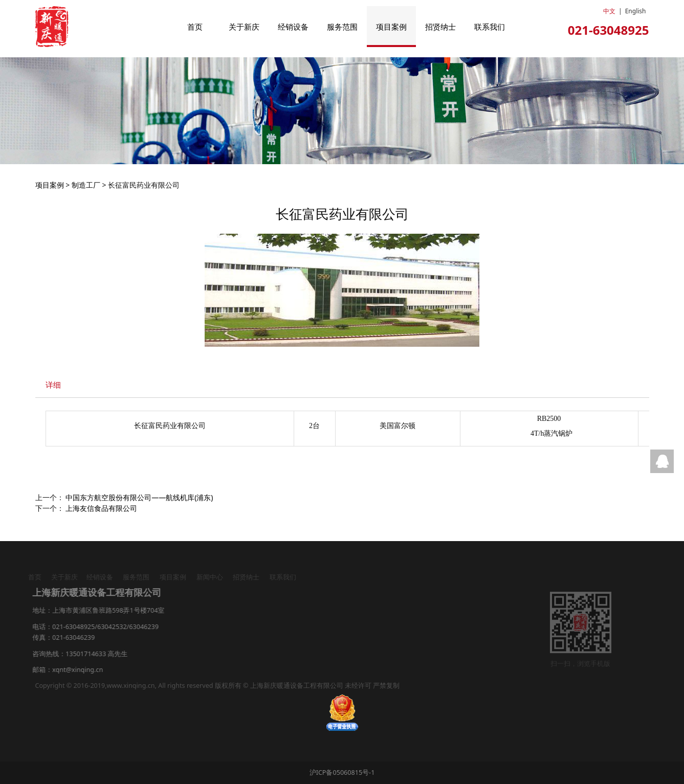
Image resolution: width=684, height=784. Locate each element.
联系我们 (490, 27)
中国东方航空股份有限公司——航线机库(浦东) (139, 497)
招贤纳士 (440, 27)
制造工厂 (86, 185)
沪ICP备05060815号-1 (342, 772)
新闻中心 (207, 577)
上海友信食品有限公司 (101, 508)
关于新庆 (244, 27)
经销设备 (293, 27)
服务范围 (342, 27)
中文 (609, 11)
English (636, 11)
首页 (195, 27)
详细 (53, 385)
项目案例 (391, 27)
